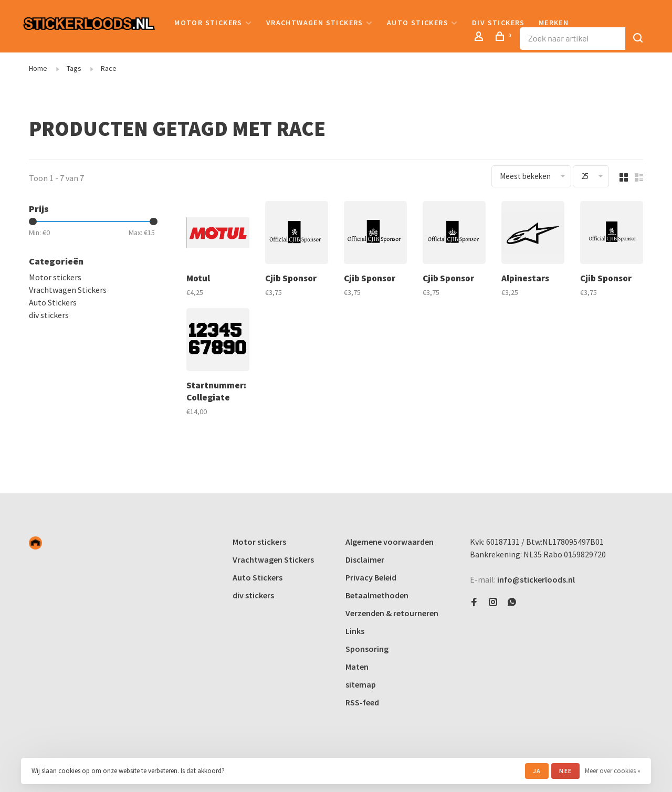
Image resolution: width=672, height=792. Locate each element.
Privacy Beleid (371, 577)
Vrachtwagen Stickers (315, 23)
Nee (565, 771)
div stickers (498, 23)
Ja (537, 771)
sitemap (361, 684)
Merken (554, 23)
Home (38, 68)
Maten (357, 667)
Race (109, 68)
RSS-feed (362, 702)
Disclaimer (365, 559)
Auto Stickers (418, 23)
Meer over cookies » (613, 771)
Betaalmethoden (377, 595)
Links (355, 631)
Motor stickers (208, 23)
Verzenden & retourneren (392, 613)
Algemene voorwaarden (390, 542)
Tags (74, 68)
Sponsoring (367, 649)
